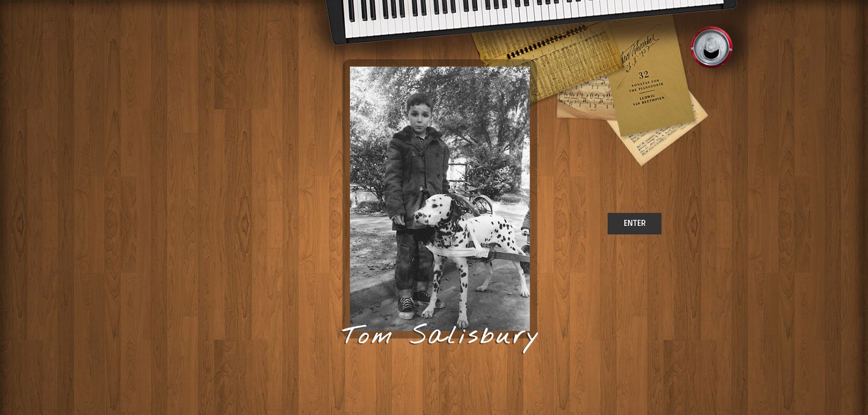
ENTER (635, 223)
